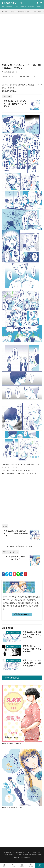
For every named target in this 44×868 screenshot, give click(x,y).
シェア (13, 865)
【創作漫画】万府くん (24, 12)
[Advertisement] (22, 40)
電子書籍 (23, 7)
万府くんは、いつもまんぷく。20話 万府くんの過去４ (32, 649)
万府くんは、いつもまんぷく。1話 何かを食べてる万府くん (15, 104)
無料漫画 (9, 7)
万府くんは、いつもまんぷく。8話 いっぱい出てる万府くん (32, 663)
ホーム (4, 865)
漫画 (12, 12)
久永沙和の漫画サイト (12, 3)
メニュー (22, 865)
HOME (6, 12)
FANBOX (39, 7)
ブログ (16, 7)
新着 (3, 7)
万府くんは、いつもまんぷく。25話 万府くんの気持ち (32, 635)
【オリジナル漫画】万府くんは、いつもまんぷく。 (16, 558)
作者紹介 (31, 7)
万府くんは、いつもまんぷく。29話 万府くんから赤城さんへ (16, 533)
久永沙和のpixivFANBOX (22, 614)
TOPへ (40, 865)
